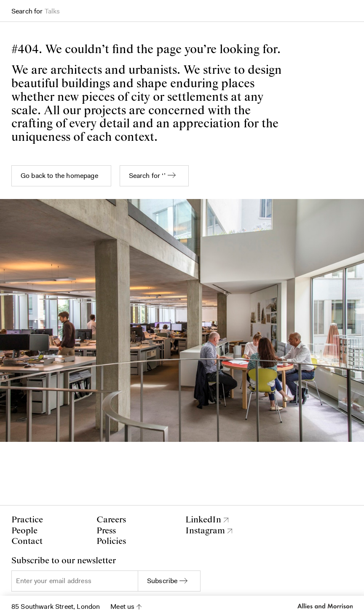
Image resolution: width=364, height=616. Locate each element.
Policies (111, 541)
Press (106, 531)
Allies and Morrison (325, 606)
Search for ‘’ (147, 176)
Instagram (205, 531)
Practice (27, 520)
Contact (27, 541)
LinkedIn (203, 520)
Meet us (122, 607)
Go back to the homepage (59, 176)
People (24, 531)
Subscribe (162, 581)
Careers (111, 520)
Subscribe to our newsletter (64, 561)
